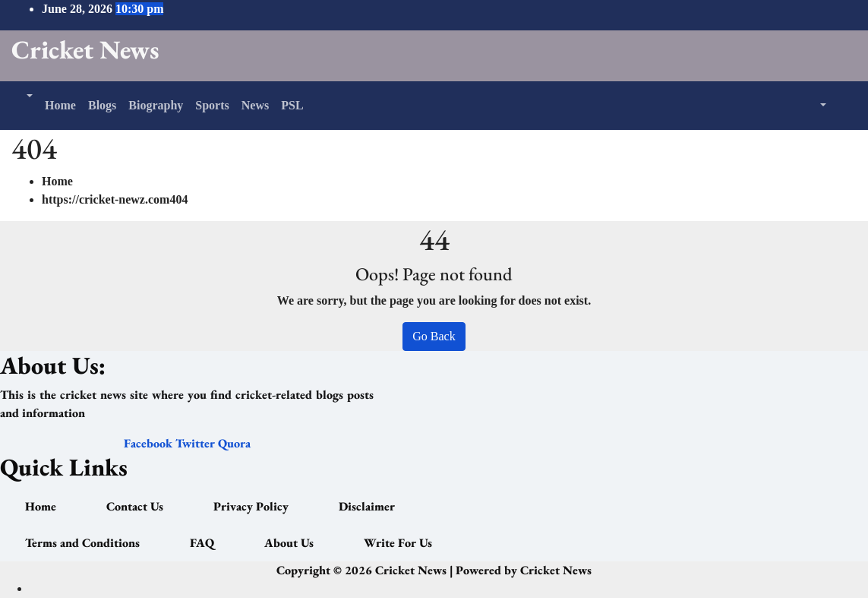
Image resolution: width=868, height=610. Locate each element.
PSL (292, 105)
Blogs (102, 105)
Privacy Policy (251, 506)
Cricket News (85, 49)
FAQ (202, 543)
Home (60, 105)
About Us (289, 543)
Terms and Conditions (82, 543)
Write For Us (398, 543)
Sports (212, 105)
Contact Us (135, 506)
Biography (156, 105)
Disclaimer (367, 506)
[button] (28, 96)
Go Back (434, 336)
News (255, 105)
